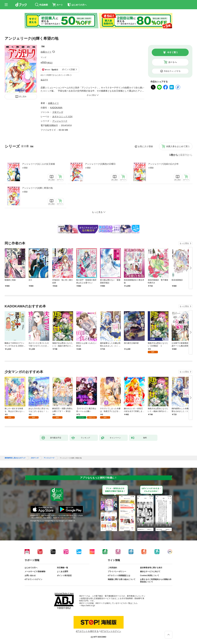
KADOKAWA (56, 108)
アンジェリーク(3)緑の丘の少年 (163, 164)
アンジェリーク (60, 121)
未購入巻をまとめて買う (178, 146)
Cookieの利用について (150, 576)
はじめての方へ (31, 568)
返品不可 (44, 80)
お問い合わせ (30, 576)
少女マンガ (58, 112)
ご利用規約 (112, 568)
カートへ (173, 62)
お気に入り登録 (145, 146)
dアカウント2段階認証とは (119, 576)
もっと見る (184, 243)
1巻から (174, 155)
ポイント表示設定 (64, 576)
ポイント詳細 (68, 69)
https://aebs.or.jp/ (88, 606)
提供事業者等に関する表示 (151, 568)
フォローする (54, 52)
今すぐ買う (173, 52)
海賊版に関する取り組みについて (122, 579)
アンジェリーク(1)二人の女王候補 (38, 164)
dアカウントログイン (33, 579)
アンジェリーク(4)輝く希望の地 (37, 188)
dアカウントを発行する (87, 631)
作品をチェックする (172, 71)
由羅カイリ (46, 52)
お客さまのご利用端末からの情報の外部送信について (156, 581)
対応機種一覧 (62, 568)
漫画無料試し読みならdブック (15, 458)
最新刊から (186, 155)
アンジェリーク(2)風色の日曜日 (100, 164)
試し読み (23, 97)
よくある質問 (62, 572)
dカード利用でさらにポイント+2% (55, 75)
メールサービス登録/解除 (35, 572)
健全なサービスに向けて (150, 572)
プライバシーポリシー (117, 572)
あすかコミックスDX (62, 117)
